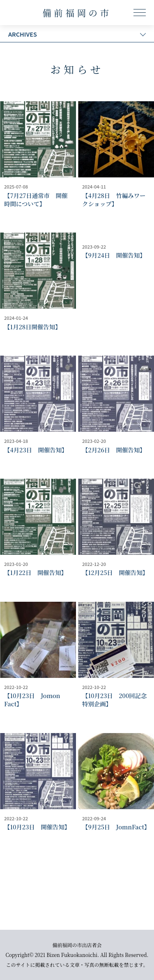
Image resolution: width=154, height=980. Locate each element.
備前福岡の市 (77, 13)
